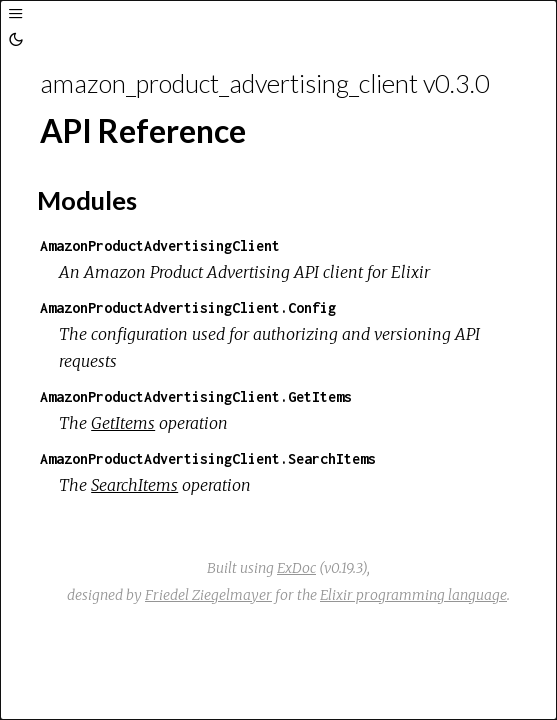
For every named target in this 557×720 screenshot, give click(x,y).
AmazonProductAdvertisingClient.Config (188, 307)
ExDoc (296, 568)
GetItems (123, 423)
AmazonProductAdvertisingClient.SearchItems (208, 458)
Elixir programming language (413, 595)
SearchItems (134, 485)
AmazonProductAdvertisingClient (160, 245)
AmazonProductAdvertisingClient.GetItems (196, 396)
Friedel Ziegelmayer (208, 595)
